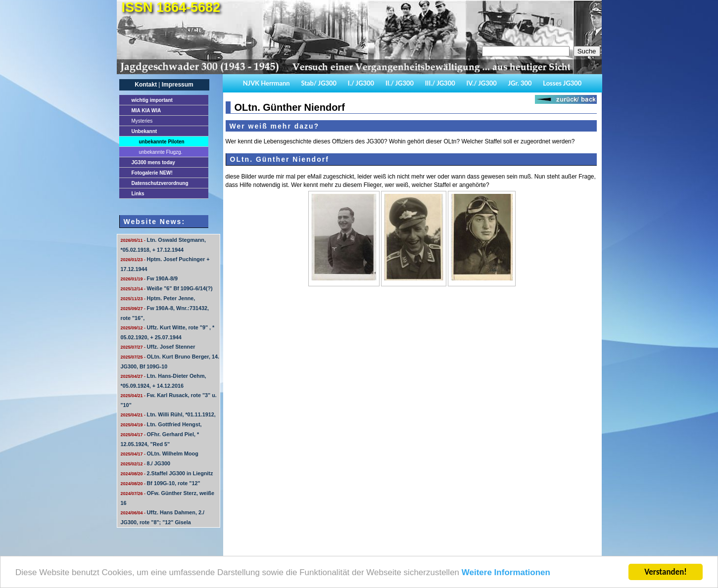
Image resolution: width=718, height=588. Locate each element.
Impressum (178, 85)
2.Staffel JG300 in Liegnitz (167, 473)
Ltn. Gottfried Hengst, (161, 424)
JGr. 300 (520, 83)
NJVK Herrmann (266, 83)
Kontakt (146, 85)
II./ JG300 (400, 83)
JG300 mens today (153, 162)
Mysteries (142, 121)
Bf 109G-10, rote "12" (161, 483)
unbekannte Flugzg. (161, 152)
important (152, 100)
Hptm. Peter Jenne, (158, 298)
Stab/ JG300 (319, 83)
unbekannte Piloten (162, 142)
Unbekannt (144, 131)
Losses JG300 (562, 83)
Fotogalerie (152, 173)
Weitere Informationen (506, 573)
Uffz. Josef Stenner (158, 347)
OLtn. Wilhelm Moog (160, 453)
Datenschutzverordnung (160, 183)
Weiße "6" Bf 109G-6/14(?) (167, 288)
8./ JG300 (145, 463)
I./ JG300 (361, 83)
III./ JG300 (440, 83)
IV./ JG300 (481, 83)
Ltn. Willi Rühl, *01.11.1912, (168, 414)
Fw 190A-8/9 (149, 278)
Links (138, 194)
